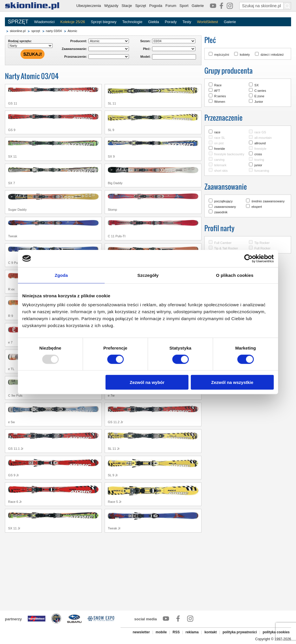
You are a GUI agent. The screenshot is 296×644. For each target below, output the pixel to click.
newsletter (141, 632)
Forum (171, 6)
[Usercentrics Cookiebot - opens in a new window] (248, 258)
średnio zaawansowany (268, 201)
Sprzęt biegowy (104, 22)
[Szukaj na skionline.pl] (287, 6)
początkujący (223, 201)
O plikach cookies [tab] (235, 275)
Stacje (127, 6)
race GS (260, 132)
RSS (176, 632)
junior (258, 165)
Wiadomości (44, 22)
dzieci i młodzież (272, 55)
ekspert (257, 207)
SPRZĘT (18, 22)
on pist (219, 143)
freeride (220, 149)
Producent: (79, 41)
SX (257, 85)
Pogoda (156, 6)
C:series (260, 91)
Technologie (132, 22)
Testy (187, 22)
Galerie (198, 6)
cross (258, 154)
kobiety (245, 55)
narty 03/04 (54, 31)
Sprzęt (141, 6)
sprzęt (36, 31)
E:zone (259, 96)
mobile (161, 632)
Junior (259, 102)
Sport (184, 6)
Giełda (153, 22)
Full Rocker (262, 248)
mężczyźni (222, 55)
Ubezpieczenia (89, 6)
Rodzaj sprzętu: (20, 41)
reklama (192, 632)
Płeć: (147, 49)
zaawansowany (225, 207)
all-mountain (263, 138)
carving (219, 160)
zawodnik (221, 212)
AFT (217, 91)
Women (220, 102)
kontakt (211, 632)
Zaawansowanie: (74, 49)
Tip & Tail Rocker (226, 248)
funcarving (262, 171)
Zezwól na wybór (147, 382)
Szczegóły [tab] (148, 275)
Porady (171, 22)
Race (218, 85)
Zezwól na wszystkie (232, 382)
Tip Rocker (262, 243)
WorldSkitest (208, 22)
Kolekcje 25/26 (73, 22)
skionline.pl (18, 31)
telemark (220, 165)
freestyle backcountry (229, 154)
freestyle (260, 149)
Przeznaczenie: (76, 57)
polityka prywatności (240, 632)
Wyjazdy (111, 6)
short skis (221, 171)
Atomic (73, 31)
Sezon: (145, 41)
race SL (220, 138)
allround (260, 143)
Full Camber (223, 243)
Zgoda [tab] (61, 275)
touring (259, 160)
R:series (220, 96)
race (217, 132)
